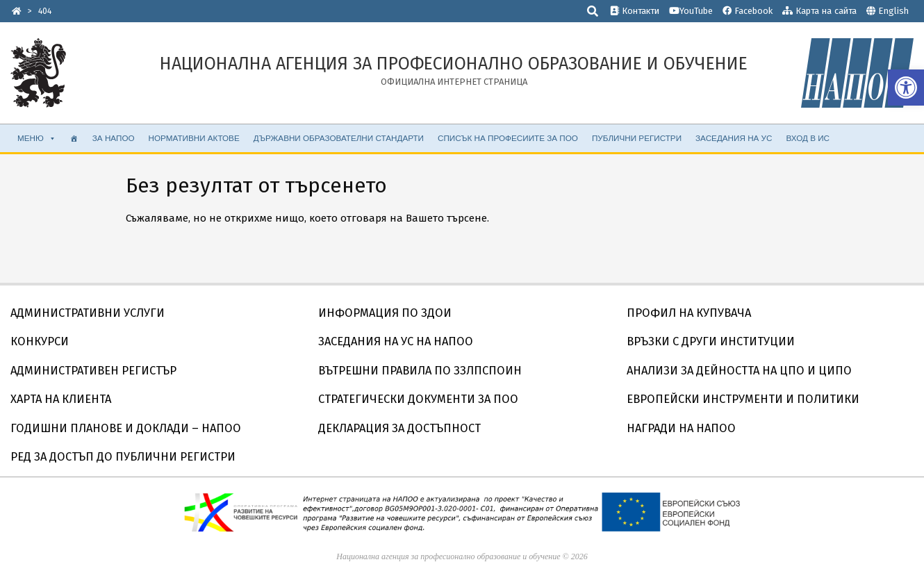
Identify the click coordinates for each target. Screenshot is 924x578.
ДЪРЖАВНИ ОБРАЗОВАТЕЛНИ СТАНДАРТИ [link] (339, 138)
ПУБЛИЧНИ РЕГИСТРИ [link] (637, 138)
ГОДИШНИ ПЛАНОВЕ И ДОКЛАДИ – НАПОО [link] (126, 428)
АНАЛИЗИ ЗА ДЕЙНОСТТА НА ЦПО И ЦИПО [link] (739, 371)
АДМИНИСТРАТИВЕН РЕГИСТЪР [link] (93, 371)
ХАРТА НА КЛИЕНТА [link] (61, 399)
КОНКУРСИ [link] (40, 341)
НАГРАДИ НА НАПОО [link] (681, 428)
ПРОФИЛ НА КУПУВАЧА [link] (689, 313)
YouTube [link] (691, 11)
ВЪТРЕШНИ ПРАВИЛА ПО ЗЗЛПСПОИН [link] (420, 371)
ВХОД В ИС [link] (808, 138)
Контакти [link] (635, 11)
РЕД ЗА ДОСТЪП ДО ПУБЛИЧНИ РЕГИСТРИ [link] (123, 457)
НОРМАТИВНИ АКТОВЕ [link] (194, 138)
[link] (906, 88)
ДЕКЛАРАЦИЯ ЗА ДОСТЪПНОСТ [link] (399, 428)
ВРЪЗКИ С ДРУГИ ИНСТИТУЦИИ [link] (711, 341)
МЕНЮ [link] (37, 138)
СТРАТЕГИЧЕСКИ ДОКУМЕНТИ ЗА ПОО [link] (418, 399)
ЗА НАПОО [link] (114, 138)
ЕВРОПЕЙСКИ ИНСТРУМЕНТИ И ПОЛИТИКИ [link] (743, 399)
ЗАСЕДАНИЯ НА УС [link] (734, 138)
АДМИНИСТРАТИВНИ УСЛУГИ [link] (88, 313)
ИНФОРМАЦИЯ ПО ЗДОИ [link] (385, 313)
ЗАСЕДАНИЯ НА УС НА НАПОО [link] (396, 341)
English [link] (893, 11)
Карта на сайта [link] (819, 11)
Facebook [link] (748, 11)
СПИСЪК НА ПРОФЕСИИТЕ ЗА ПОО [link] (508, 138)
